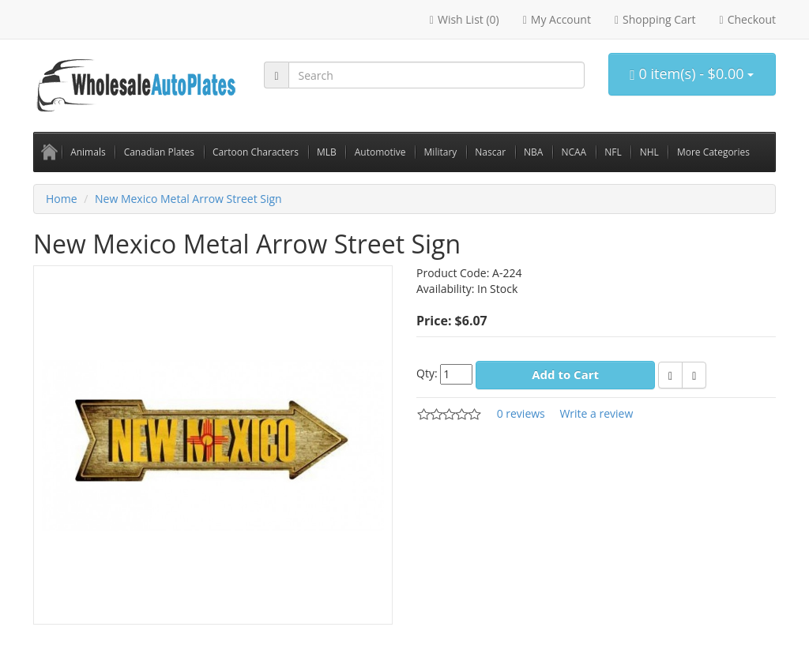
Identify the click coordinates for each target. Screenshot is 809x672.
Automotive (380, 152)
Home (62, 199)
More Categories (713, 152)
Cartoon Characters (256, 152)
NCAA (574, 152)
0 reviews (521, 413)
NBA (533, 152)
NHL (649, 152)
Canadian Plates (159, 152)
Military (441, 152)
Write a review (596, 413)
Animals (88, 152)
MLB (327, 152)
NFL (613, 152)
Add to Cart (565, 374)
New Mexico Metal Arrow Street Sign (188, 199)
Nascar (490, 152)
